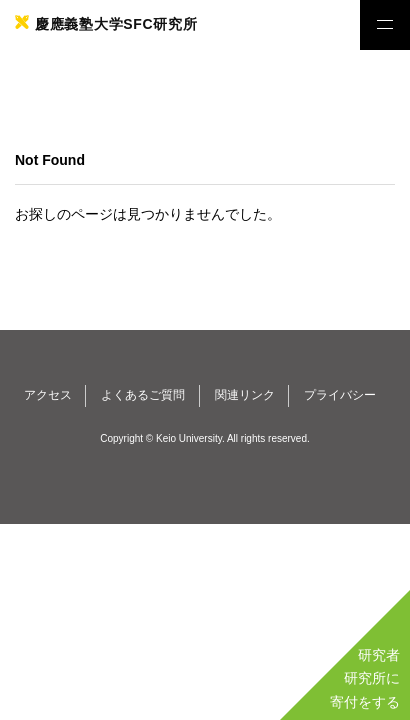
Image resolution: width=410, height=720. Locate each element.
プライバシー (340, 395)
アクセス (48, 395)
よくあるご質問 (143, 395)
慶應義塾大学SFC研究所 (116, 24)
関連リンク (245, 395)
